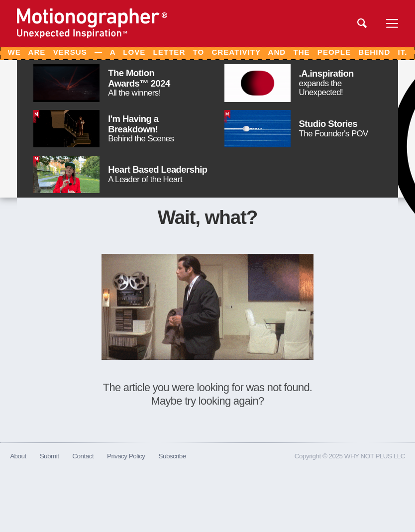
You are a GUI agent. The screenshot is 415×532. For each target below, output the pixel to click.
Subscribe (172, 456)
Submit (50, 456)
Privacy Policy (126, 456)
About (18, 456)
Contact (83, 456)
